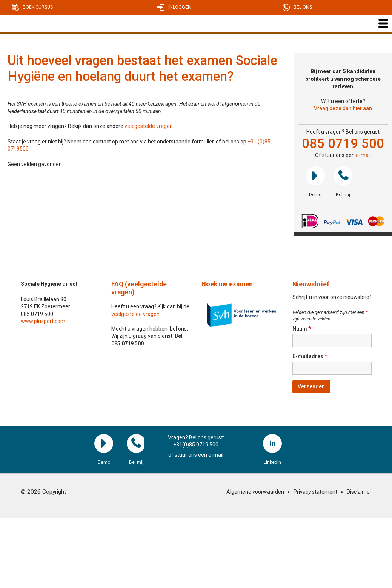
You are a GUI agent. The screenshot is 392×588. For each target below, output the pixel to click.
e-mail (363, 155)
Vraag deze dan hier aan (343, 108)
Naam (302, 329)
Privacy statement (315, 492)
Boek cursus (38, 7)
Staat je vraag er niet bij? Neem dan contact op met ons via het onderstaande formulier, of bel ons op (128, 142)
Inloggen (180, 7)
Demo (315, 176)
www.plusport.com (43, 321)
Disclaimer (359, 492)
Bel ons (303, 7)
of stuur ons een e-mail (196, 455)
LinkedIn (272, 443)
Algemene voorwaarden (255, 492)
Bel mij (343, 176)
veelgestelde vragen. (136, 314)
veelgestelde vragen (149, 126)
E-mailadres (310, 356)
